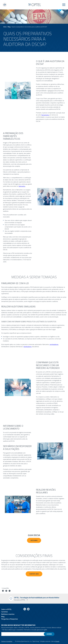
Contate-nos (34, 574)
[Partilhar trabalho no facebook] (3, 591)
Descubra (34, 540)
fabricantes (22, 186)
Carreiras (5, 612)
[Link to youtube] (28, 609)
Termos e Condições (7, 641)
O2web (57, 641)
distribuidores (28, 347)
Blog (9, 27)
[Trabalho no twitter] (10, 591)
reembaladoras (54, 344)
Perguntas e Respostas (10, 619)
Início (5, 27)
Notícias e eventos (8, 614)
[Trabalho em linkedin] (6, 591)
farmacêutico (45, 115)
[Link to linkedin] (25, 609)
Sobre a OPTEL (6, 609)
